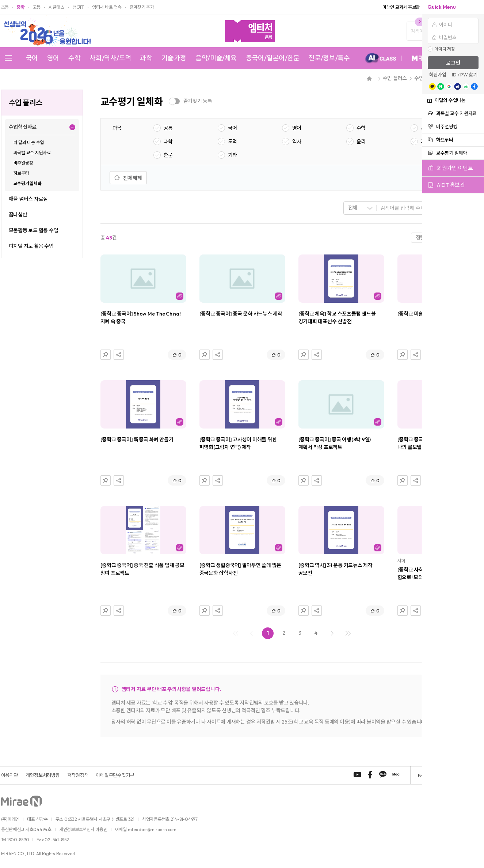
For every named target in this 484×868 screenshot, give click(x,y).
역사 (297, 141)
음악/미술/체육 (216, 58)
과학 (146, 58)
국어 (32, 58)
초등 (5, 7)
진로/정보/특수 (329, 58)
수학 (74, 58)
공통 (168, 128)
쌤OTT (78, 7)
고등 (37, 7)
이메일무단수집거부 (115, 775)
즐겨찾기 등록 (198, 101)
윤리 (361, 141)
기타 (233, 155)
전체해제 (128, 178)
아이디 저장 (445, 49)
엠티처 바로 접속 (107, 7)
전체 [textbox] (353, 208)
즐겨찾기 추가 (142, 7)
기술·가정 (174, 58)
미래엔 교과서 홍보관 (401, 7)
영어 (53, 58)
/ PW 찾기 (468, 75)
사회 (426, 128)
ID (454, 75)
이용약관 (10, 775)
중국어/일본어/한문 (273, 58)
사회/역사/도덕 (110, 58)
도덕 (233, 141)
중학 (21, 7)
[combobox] (360, 208)
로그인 (453, 63)
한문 (168, 155)
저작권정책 (78, 775)
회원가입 (437, 75)
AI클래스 (56, 7)
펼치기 (72, 127)
